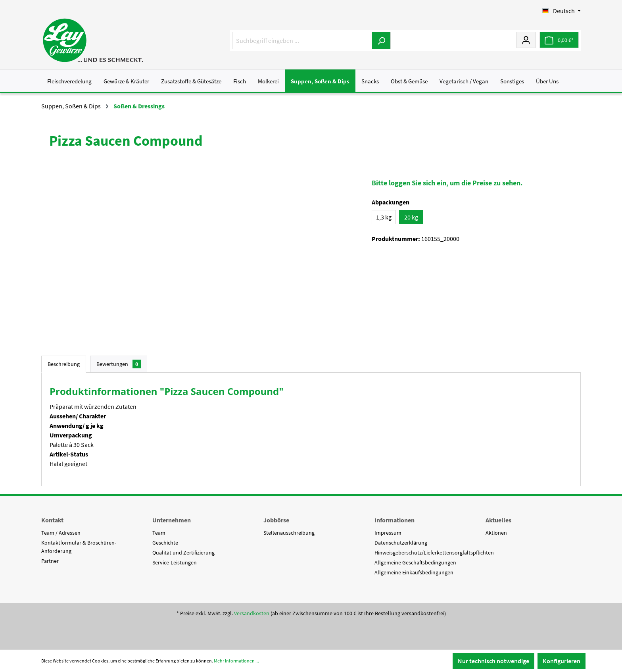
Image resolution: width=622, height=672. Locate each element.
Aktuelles (498, 520)
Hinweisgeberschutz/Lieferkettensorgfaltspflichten (434, 553)
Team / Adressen (61, 533)
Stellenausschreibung (289, 533)
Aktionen (496, 533)
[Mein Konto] (526, 40)
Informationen (395, 520)
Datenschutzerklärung (401, 543)
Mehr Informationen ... (236, 661)
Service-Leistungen (175, 562)
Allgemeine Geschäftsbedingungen (415, 562)
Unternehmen (172, 520)
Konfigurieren (562, 661)
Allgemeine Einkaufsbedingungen (414, 572)
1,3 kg (384, 217)
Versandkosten (252, 613)
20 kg (411, 217)
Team (159, 533)
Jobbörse (276, 520)
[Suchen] (381, 40)
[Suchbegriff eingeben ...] (302, 40)
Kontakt (52, 520)
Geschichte (165, 543)
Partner (50, 561)
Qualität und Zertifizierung (183, 553)
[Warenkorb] (559, 40)
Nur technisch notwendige (493, 661)
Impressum (388, 533)
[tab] (64, 364)
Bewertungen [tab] (119, 364)
